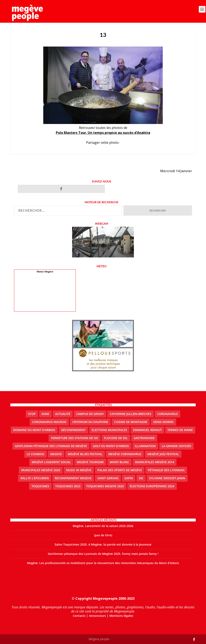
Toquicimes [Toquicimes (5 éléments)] (40, 486)
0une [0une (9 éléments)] (45, 414)
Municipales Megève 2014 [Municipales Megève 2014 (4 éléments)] (155, 462)
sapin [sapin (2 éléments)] (129, 478)
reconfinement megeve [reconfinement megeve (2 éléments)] (73, 478)
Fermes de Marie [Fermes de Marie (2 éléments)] (180, 430)
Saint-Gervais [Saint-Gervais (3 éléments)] (108, 478)
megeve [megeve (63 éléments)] (56, 454)
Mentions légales (121, 616)
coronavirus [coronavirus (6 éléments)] (167, 414)
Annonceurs (97, 616)
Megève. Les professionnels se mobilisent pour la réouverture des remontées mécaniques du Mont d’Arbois (103, 563)
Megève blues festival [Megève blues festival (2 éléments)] (85, 454)
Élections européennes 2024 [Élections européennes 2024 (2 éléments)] (152, 486)
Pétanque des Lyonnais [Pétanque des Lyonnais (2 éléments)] (166, 470)
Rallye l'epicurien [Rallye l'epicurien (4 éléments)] (35, 478)
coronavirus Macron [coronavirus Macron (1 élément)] (49, 422)
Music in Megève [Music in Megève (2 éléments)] (79, 470)
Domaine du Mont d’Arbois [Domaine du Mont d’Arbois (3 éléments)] (34, 430)
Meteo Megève (45, 272)
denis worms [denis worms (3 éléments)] (163, 422)
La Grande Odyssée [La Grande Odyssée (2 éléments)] (176, 446)
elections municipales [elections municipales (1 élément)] (109, 430)
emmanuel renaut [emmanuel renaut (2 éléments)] (147, 430)
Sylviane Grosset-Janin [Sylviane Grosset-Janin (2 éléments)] (167, 478)
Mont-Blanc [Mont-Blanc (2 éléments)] (119, 462)
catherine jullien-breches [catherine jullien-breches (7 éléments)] (131, 414)
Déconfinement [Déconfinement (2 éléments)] (73, 430)
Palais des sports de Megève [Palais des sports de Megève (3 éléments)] (120, 470)
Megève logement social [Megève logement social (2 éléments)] (51, 462)
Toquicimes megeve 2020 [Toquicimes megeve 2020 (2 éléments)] (105, 486)
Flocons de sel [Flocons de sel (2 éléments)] (116, 438)
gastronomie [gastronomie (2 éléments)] (144, 438)
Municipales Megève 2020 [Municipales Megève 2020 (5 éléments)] (41, 470)
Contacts (79, 616)
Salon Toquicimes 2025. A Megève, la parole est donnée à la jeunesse (103, 544)
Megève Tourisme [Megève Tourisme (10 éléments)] (90, 462)
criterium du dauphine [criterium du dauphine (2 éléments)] (90, 422)
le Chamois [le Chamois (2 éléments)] (36, 454)
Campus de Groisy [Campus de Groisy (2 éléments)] (90, 414)
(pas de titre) (103, 535)
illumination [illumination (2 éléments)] (145, 446)
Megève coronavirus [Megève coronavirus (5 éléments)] (125, 454)
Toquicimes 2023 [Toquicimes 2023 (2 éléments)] (68, 486)
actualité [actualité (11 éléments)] (63, 414)
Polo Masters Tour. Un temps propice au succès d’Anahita (103, 133)
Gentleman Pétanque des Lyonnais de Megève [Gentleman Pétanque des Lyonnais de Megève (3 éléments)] (51, 446)
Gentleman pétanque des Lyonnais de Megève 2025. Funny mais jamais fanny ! (103, 554)
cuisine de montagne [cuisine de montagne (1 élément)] (131, 422)
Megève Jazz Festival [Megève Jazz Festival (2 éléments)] (163, 454)
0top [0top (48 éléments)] (32, 414)
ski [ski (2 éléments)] (141, 478)
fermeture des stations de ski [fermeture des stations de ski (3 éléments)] (75, 438)
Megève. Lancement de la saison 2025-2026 (103, 526)
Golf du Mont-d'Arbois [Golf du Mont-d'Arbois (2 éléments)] (111, 446)
